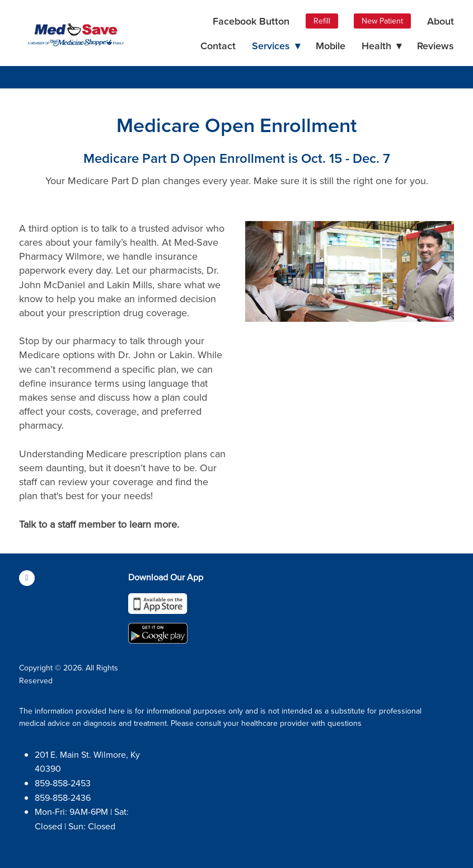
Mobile (331, 46)
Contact (218, 46)
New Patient (382, 21)
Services (276, 46)
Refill (322, 21)
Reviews (435, 46)
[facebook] (27, 578)
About (441, 21)
